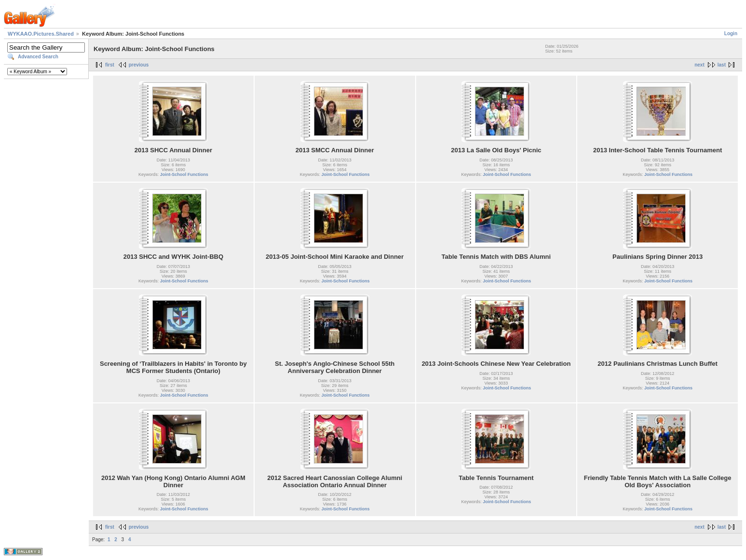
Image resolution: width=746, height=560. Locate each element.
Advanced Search (38, 57)
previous (139, 65)
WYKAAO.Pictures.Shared (41, 34)
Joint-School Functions (184, 174)
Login (731, 33)
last (722, 65)
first (110, 65)
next (699, 65)
